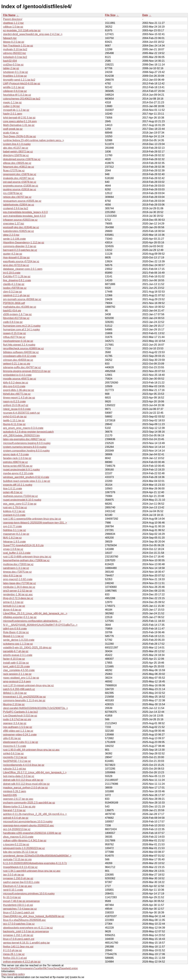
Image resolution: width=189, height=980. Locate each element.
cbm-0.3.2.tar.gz (12, 292)
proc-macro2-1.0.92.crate (18, 579)
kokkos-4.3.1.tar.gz (14, 511)
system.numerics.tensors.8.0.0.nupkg (25, 447)
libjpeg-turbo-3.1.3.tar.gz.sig (19, 807)
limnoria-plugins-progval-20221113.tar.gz (27, 371)
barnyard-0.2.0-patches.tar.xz (20, 250)
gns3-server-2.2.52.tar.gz (18, 591)
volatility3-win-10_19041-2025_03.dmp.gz (27, 648)
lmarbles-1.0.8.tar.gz (15, 76)
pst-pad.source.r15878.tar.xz (20, 182)
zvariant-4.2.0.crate (14, 515)
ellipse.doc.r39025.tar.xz (17, 163)
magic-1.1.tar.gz (12, 102)
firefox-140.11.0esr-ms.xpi (18, 947)
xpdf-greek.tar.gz (13, 129)
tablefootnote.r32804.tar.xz (19, 205)
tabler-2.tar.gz (11, 68)
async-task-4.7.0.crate (16, 454)
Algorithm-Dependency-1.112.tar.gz (24, 243)
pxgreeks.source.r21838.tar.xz (21, 186)
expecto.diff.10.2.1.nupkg (18, 485)
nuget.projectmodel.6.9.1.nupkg (21, 470)
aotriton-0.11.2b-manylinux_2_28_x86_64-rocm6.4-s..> (35, 814)
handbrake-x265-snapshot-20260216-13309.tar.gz (32, 833)
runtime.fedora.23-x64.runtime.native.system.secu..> (34, 140)
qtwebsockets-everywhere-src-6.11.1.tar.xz (28, 928)
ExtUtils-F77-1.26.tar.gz (17, 276)
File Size (110, 15)
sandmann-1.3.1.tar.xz (16, 568)
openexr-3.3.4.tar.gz (15, 723)
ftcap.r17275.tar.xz (14, 171)
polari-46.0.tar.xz (13, 492)
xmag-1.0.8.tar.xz (13, 549)
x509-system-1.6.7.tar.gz (17, 314)
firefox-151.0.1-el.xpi (15, 958)
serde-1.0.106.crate (14, 239)
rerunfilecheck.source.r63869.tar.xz (23, 348)
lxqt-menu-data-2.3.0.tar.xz (19, 776)
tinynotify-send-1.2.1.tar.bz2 (19, 80)
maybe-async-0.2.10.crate (18, 473)
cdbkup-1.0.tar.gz (13, 27)
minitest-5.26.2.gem (15, 791)
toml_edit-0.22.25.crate (16, 666)
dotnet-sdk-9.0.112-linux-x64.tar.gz (23, 780)
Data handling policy (13, 974)
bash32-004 (10, 61)
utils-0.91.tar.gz (12, 738)
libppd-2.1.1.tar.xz (13, 636)
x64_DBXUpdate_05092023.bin (21, 435)
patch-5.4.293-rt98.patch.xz (19, 689)
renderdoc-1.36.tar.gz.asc (18, 594)
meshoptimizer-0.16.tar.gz (18, 341)
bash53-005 (10, 795)
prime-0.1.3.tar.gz (13, 602)
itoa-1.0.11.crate (13, 489)
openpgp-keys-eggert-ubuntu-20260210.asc (28, 825)
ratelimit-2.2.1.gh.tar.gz (16, 295)
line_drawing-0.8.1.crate (17, 280)
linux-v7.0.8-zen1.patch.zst (19, 939)
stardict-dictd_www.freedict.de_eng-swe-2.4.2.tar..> (33, 34)
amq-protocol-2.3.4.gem (17, 681)
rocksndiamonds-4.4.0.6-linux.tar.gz (24, 765)
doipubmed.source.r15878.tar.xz (22, 159)
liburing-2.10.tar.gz (14, 704)
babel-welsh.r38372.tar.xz (18, 152)
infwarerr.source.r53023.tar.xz (20, 220)
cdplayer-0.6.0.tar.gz (15, 91)
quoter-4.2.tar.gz (13, 254)
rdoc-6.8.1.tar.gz (13, 576)
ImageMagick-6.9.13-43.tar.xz (20, 867)
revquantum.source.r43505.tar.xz (22, 201)
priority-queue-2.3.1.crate (18, 655)
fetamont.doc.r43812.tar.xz (19, 167)
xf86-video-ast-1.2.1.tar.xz (18, 731)
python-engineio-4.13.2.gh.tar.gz (22, 962)
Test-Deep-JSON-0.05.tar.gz (20, 136)
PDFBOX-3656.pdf (14, 303)
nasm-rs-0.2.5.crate (14, 402)
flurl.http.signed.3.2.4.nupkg (19, 345)
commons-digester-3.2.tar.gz (20, 246)
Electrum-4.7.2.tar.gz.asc (18, 886)
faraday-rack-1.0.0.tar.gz (17, 458)
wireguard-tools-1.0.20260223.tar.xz (24, 848)
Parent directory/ (13, 19)
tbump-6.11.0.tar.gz (14, 424)
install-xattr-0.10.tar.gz (16, 663)
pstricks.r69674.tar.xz (15, 462)
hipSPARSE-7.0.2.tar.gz (17, 761)
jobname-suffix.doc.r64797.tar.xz (22, 367)
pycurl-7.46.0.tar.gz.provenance (21, 901)
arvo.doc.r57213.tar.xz (16, 265)
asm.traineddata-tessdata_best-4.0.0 (24, 216)
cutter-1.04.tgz (11, 106)
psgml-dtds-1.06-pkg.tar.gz (19, 390)
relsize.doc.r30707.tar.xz (17, 197)
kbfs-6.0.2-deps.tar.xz (16, 383)
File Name (9, 15)
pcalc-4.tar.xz (11, 133)
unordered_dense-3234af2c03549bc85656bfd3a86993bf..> (37, 856)
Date (145, 15)
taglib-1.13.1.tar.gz (14, 420)
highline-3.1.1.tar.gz (15, 530)
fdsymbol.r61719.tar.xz (16, 318)
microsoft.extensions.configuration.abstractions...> (32, 621)
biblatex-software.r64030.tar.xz (21, 352)
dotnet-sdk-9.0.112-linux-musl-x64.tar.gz (26, 784)
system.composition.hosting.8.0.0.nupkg (26, 451)
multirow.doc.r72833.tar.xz (18, 564)
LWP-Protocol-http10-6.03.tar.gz (22, 84)
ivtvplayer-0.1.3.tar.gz (16, 72)
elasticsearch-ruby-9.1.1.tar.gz (21, 742)
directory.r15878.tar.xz (16, 155)
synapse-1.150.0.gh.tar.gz (18, 878)
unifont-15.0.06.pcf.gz (16, 405)
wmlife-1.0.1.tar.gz (14, 87)
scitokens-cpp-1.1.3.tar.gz (18, 644)
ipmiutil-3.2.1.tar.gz (14, 606)
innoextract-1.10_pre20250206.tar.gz (24, 697)
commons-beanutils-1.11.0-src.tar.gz (24, 700)
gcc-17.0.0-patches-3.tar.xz (19, 924)
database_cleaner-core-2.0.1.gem (23, 269)
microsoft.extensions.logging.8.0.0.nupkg (27, 443)
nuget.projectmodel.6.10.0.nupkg (22, 500)
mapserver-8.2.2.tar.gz (16, 534)
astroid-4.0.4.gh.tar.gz (16, 818)
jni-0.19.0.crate (12, 273)
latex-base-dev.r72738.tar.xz (20, 583)
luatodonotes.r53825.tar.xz (19, 231)
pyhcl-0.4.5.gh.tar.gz (15, 417)
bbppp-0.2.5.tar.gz (14, 42)
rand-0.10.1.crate (13, 890)
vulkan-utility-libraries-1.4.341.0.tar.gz (25, 841)
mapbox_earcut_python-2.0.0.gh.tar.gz (25, 788)
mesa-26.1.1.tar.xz (14, 954)
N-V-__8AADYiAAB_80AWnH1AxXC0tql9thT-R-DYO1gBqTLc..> (40, 625)
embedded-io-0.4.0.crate (17, 375)
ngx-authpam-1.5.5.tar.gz (18, 727)
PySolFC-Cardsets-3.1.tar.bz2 (20, 712)
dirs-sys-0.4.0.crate (14, 386)
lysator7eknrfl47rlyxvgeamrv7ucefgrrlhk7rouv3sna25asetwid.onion (40, 968)
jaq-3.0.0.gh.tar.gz (14, 875)
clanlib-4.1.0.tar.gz (14, 284)
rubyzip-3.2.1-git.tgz (15, 769)
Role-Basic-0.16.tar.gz (16, 632)
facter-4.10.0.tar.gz (14, 659)
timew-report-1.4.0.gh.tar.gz (19, 398)
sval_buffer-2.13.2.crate (17, 553)
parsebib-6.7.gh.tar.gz (16, 651)
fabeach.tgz (10, 38)
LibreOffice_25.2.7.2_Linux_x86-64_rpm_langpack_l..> (35, 772)
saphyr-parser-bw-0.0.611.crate (21, 882)
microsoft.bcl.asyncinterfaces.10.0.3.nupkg (28, 822)
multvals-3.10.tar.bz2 (15, 49)
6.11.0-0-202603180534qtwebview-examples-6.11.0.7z (35, 863)
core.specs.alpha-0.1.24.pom (20, 121)
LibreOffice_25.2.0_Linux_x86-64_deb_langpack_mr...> (35, 613)
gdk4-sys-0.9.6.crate (15, 629)
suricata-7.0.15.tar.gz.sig (17, 859)
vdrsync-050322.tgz (15, 53)
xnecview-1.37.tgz (14, 224)
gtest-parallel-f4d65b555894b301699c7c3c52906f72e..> (35, 708)
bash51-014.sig (12, 311)
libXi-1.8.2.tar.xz (12, 538)
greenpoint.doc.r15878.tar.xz (20, 174)
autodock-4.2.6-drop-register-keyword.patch (28, 432)
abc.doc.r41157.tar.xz (16, 148)
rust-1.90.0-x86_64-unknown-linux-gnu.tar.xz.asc (31, 750)
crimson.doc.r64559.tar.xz (18, 360)
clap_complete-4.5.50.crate (19, 670)
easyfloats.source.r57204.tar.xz (21, 261)
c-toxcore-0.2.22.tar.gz (16, 844)
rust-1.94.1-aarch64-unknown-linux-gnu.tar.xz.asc (32, 871)
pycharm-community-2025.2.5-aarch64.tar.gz (29, 803)
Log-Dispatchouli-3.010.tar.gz (20, 716)
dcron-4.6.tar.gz (12, 610)
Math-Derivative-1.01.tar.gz (19, 125)
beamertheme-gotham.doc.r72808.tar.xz (26, 560)
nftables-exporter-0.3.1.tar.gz (20, 617)
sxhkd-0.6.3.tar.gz (13, 753)
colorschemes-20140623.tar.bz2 (22, 99)
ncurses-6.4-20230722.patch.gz (21, 413)
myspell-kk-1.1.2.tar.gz (16, 110)
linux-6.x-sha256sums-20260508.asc (24, 920)
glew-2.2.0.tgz (11, 235)
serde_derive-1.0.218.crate (19, 640)
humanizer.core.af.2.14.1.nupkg (21, 330)
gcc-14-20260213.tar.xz (17, 829)
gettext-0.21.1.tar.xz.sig (17, 364)
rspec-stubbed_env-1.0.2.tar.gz (21, 678)
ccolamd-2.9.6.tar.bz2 (16, 208)
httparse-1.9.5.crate (14, 542)
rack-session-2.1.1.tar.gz (17, 674)
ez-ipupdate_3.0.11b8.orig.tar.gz (22, 30)
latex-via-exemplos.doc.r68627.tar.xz (24, 439)
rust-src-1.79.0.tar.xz (15, 507)
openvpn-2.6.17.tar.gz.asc (18, 799)
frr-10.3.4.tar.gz (12, 897)
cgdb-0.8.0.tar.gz (13, 322)
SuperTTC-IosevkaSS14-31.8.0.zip (23, 545)
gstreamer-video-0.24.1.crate (20, 735)
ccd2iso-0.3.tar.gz (13, 65)
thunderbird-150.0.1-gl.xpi (18, 905)
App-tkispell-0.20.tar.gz (16, 258)
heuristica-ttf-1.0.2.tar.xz (17, 95)
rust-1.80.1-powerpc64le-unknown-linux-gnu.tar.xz (32, 519)
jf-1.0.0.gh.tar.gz (12, 950)
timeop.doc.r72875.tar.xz (17, 572)
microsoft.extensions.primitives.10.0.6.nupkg (29, 894)
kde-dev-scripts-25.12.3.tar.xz (20, 852)
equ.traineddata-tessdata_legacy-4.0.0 (25, 212)
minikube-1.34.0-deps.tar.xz (19, 587)
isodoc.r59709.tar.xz (15, 288)
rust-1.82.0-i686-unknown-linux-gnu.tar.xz (27, 557)
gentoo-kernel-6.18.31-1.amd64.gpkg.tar (26, 943)
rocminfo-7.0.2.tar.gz (15, 757)
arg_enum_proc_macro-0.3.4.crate (23, 428)
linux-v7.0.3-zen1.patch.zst (19, 912)
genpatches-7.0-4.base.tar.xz (20, 909)
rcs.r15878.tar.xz (13, 193)
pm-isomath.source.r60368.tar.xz (22, 299)
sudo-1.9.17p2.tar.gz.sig (17, 719)
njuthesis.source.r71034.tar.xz (20, 496)
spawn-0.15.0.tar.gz (15, 333)
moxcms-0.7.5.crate (15, 746)
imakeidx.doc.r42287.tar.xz (19, 178)
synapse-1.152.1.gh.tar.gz (18, 935)
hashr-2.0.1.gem (13, 114)
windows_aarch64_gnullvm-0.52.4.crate (26, 477)
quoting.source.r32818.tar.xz (20, 189)
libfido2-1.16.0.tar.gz (15, 693)
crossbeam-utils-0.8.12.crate (20, 356)
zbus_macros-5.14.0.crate (18, 837)
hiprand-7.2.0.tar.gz (14, 810)
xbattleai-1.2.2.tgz (13, 23)
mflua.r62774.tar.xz (14, 337)
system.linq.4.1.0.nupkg (17, 144)
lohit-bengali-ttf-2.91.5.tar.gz (19, 118)
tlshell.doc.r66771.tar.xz (17, 394)
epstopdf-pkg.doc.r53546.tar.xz (21, 227)
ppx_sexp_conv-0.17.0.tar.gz (20, 504)
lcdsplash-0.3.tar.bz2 (15, 57)
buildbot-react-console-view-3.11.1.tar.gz (27, 481)
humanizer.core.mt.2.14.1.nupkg (22, 326)
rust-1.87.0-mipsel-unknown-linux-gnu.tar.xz (28, 685)
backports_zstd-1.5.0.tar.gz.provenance (26, 931)
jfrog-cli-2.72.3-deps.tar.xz (18, 598)
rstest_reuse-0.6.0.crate (17, 409)
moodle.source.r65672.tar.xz (20, 379)
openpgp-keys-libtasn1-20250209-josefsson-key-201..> (35, 523)
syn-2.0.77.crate (12, 526)
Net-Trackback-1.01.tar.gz (18, 46)
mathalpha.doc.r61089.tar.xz (20, 307)
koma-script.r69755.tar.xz (18, 466)
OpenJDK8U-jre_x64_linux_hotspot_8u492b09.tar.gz (34, 916)
